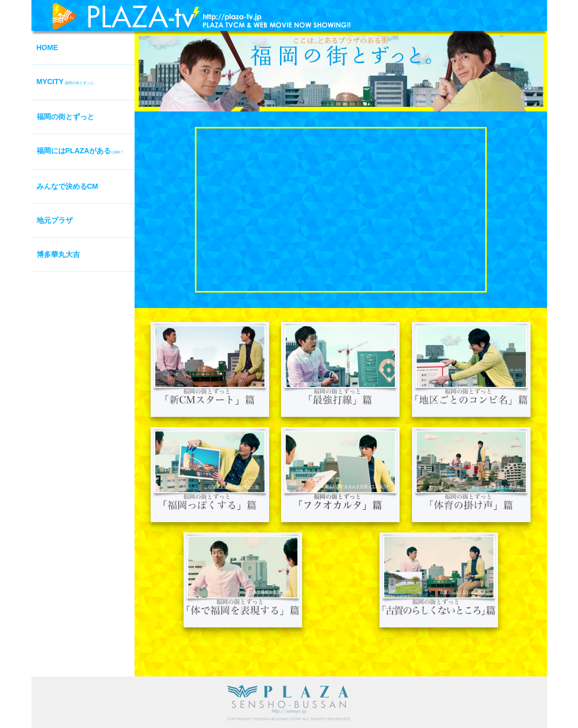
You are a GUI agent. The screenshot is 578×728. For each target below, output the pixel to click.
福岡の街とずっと (65, 117)
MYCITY (66, 82)
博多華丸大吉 (58, 254)
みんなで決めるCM (68, 186)
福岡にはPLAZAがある (80, 151)
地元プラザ (55, 220)
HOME (47, 47)
